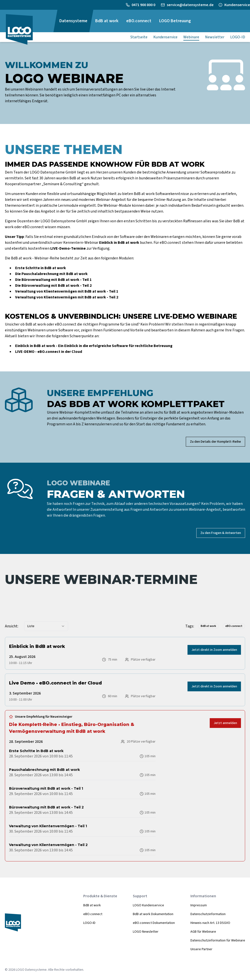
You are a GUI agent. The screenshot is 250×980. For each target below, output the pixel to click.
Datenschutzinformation (208, 914)
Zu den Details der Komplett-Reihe (215, 442)
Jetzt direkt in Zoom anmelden (214, 650)
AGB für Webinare (203, 932)
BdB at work (92, 905)
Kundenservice (237, 5)
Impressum (199, 905)
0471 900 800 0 (144, 5)
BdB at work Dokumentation (153, 914)
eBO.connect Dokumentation (154, 923)
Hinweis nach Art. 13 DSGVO (210, 923)
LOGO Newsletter (146, 932)
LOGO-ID (89, 923)
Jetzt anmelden (225, 723)
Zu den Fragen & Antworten (221, 533)
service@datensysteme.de (190, 5)
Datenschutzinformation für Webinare (218, 940)
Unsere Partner (201, 949)
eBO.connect (93, 914)
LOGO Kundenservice (148, 905)
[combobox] (46, 626)
